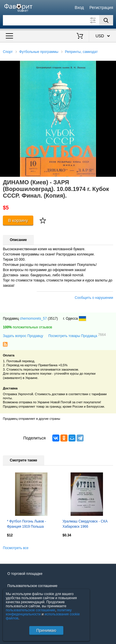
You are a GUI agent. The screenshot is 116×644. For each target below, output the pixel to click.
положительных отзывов (27, 327)
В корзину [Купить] (18, 220)
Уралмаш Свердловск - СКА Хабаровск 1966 (85, 524)
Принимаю (46, 630)
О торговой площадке (25, 574)
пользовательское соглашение (31, 610)
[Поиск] (106, 20)
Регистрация (101, 8)
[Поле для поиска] (58, 20)
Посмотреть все (16, 548)
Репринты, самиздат (81, 52)
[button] (111, 66)
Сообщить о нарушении (94, 298)
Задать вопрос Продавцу (23, 336)
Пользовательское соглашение (33, 586)
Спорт (8, 52)
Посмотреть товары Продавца (77, 336)
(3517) (53, 319)
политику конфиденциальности (39, 612)
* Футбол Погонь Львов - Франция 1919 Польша (26, 524)
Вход (79, 8)
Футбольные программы (39, 52)
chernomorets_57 (33, 319)
